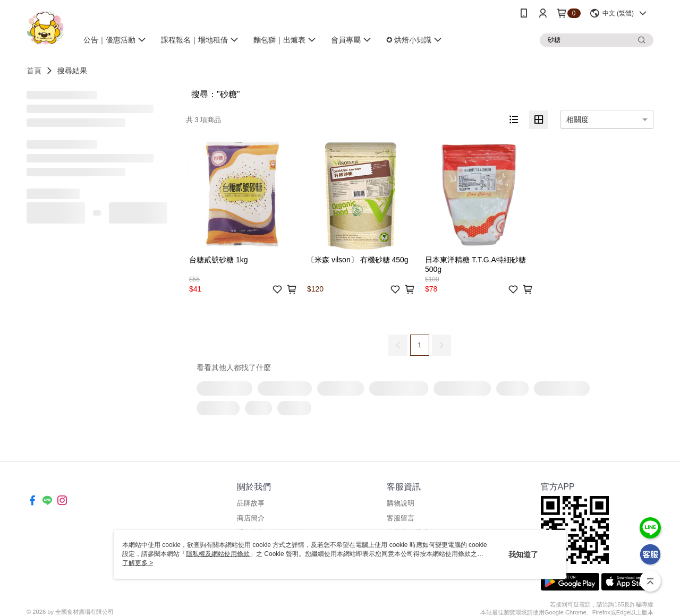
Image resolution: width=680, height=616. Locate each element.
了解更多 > (138, 563)
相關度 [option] (577, 119)
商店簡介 (251, 518)
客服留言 (401, 518)
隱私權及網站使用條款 (218, 554)
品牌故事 (251, 503)
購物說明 (401, 503)
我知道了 (523, 554)
